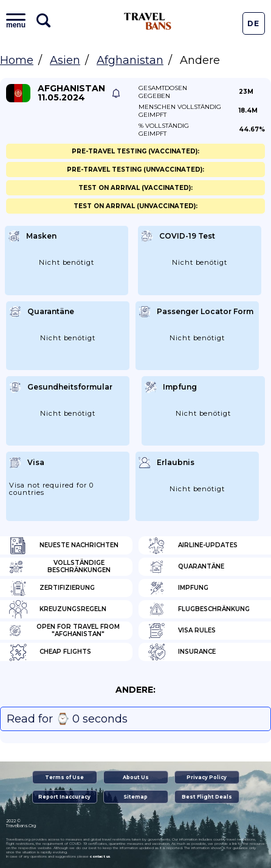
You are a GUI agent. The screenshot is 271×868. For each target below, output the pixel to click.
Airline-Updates (193, 545)
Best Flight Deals (207, 797)
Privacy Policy (207, 777)
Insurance (182, 652)
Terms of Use (64, 777)
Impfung (178, 588)
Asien (65, 60)
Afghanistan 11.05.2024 (71, 93)
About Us (136, 777)
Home (17, 60)
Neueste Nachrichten (64, 545)
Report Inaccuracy (64, 797)
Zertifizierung (52, 588)
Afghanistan (130, 60)
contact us (100, 856)
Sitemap (135, 797)
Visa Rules (182, 631)
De (253, 23)
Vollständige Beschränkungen (60, 567)
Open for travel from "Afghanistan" (64, 631)
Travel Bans (148, 21)
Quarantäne (186, 567)
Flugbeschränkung (199, 609)
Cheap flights (50, 652)
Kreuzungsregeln (58, 609)
